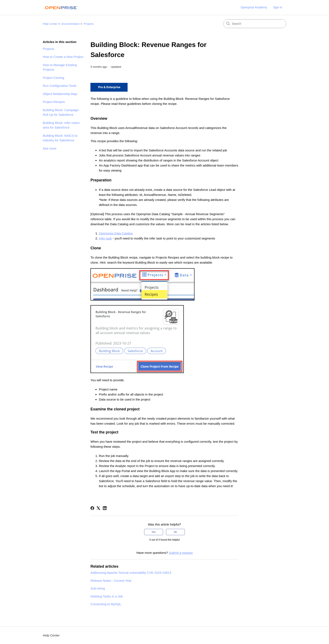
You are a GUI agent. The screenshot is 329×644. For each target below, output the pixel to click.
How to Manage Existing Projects (60, 67)
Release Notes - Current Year (111, 581)
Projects (89, 24)
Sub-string (98, 588)
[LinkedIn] (105, 508)
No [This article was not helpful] (175, 532)
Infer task (105, 238)
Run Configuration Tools (60, 86)
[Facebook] (92, 508)
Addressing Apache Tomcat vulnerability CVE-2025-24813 (131, 573)
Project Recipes (54, 102)
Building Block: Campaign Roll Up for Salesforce (61, 112)
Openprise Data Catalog (116, 233)
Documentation (71, 24)
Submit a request (181, 553)
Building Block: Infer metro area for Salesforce (61, 125)
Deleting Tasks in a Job (107, 596)
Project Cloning (54, 78)
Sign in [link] (277, 7)
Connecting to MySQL (106, 604)
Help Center (50, 24)
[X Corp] (98, 508)
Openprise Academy (254, 7)
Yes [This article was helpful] (154, 532)
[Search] (255, 24)
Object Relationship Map (60, 94)
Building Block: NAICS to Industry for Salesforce (60, 138)
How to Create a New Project (63, 57)
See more (50, 148)
